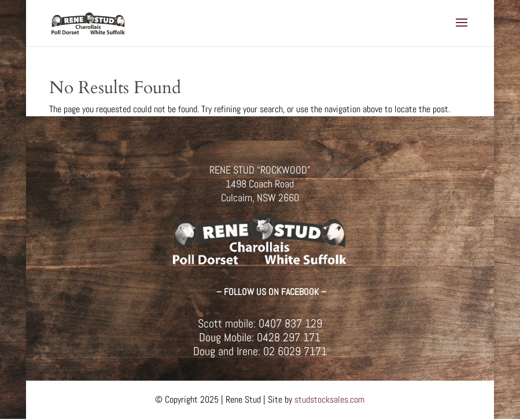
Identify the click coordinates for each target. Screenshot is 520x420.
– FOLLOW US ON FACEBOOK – (271, 292)
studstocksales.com (329, 399)
